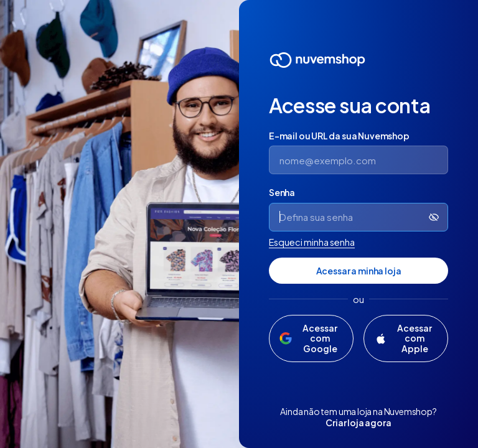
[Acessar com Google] (311, 338)
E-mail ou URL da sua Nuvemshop (339, 136)
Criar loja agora (358, 422)
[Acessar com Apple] (406, 338)
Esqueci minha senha (312, 242)
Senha (282, 192)
